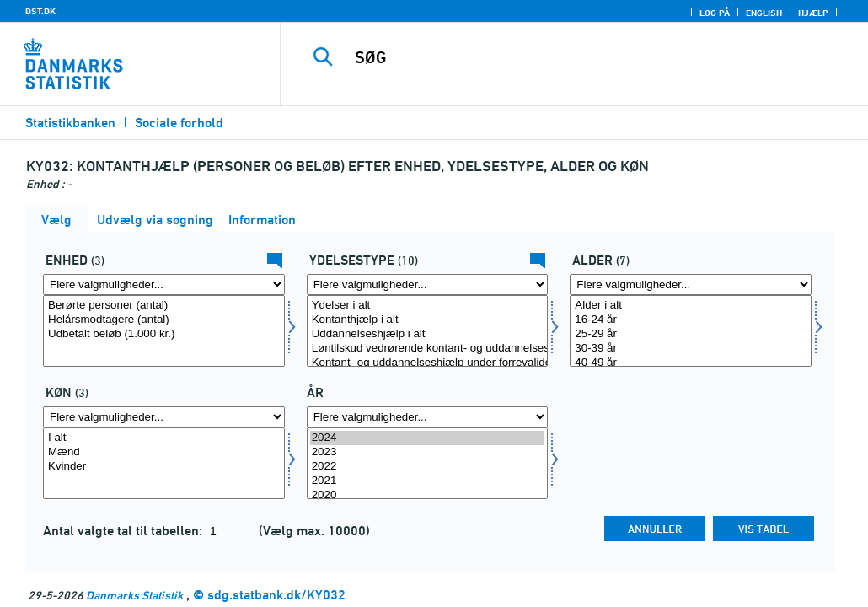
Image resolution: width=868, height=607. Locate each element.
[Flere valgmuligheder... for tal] (164, 285)
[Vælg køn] (164, 463)
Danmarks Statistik (134, 595)
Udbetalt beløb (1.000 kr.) (164, 334)
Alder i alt (691, 306)
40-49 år (691, 363)
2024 (428, 438)
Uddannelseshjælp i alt (428, 334)
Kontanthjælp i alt (428, 320)
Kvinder (164, 467)
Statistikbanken (70, 123)
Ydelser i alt (428, 306)
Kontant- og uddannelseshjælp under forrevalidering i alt (428, 363)
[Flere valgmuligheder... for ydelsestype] (428, 285)
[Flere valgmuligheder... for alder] (691, 285)
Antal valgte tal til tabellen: (124, 531)
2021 (428, 481)
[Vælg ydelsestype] (428, 331)
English (764, 13)
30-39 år (691, 349)
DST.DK (40, 11)
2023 (428, 452)
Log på (715, 13)
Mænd (164, 452)
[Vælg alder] (691, 331)
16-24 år (691, 320)
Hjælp (813, 13)
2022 (428, 467)
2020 (428, 495)
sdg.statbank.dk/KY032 (276, 595)
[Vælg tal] (164, 331)
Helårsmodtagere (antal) (164, 320)
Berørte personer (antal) (164, 306)
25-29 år (691, 334)
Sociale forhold (179, 123)
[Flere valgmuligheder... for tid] (428, 417)
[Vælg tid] (428, 463)
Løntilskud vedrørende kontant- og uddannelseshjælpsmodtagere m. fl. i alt (428, 349)
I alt (164, 438)
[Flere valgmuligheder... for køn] (164, 417)
